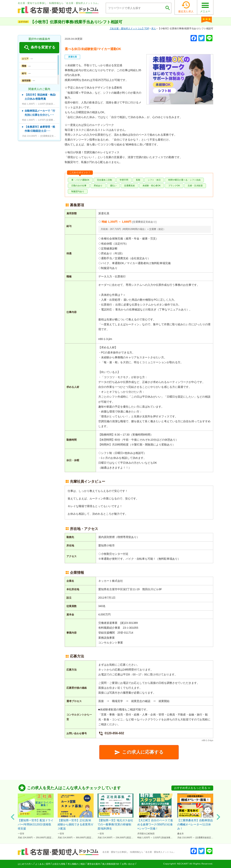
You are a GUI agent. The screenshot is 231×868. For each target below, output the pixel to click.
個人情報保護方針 (111, 864)
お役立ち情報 (59, 864)
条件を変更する (39, 48)
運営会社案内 (94, 864)
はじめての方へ (25, 864)
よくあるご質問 (43, 864)
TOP (129, 29)
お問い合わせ (128, 864)
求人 (154, 29)
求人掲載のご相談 (76, 864)
